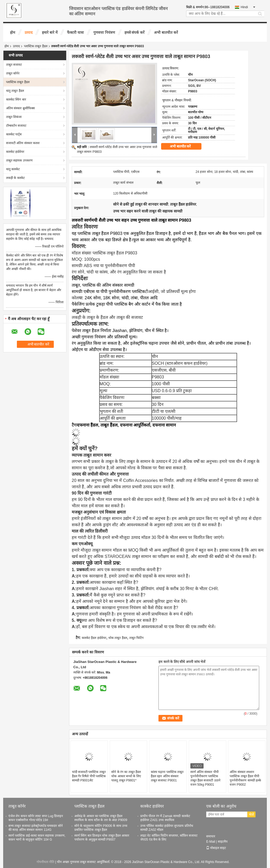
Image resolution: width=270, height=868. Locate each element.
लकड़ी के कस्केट (15, 178)
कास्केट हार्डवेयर (15, 152)
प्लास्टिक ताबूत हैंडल (36, 46)
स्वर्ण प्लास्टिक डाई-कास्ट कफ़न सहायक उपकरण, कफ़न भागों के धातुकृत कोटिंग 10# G (37, 838)
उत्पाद (28, 32)
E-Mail (211, 842)
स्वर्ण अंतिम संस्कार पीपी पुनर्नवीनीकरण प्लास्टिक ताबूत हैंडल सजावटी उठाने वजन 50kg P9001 (205, 778)
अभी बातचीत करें (166, 32)
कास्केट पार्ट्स (14, 134)
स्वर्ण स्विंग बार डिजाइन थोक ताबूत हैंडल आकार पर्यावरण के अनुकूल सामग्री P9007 (102, 838)
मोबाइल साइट (216, 848)
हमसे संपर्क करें (135, 32)
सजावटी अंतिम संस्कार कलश (23, 143)
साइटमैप (223, 842)
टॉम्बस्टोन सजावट (16, 126)
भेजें (251, 815)
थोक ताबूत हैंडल (118, 638)
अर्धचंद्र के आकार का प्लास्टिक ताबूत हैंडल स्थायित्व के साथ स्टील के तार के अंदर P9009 (101, 818)
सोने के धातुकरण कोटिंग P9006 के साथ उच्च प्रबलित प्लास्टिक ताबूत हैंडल (101, 828)
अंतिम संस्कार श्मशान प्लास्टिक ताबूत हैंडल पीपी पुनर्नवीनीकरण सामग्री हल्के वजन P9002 (245, 778)
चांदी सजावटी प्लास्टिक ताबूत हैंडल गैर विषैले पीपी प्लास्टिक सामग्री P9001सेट (89, 776)
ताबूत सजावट (14, 65)
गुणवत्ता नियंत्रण (104, 32)
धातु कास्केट (13, 169)
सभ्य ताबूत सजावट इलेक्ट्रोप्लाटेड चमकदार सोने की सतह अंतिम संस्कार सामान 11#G (36, 828)
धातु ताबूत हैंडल (15, 91)
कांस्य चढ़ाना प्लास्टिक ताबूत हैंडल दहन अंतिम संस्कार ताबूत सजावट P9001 (167, 776)
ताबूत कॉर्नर (13, 73)
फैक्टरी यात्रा (75, 32)
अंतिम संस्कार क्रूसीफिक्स (20, 108)
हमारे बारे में (50, 32)
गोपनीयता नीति (45, 862)
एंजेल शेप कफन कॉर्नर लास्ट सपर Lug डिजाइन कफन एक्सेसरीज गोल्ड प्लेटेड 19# (36, 818)
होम (13, 32)
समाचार (211, 836)
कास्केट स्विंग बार (16, 99)
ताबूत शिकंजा (14, 117)
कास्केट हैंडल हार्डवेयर (94, 638)
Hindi (248, 7)
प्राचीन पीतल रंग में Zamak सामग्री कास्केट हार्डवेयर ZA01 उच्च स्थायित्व (165, 818)
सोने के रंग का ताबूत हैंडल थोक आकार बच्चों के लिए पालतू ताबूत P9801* (126, 776)
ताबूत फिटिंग (136, 638)
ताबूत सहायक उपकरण (19, 160)
